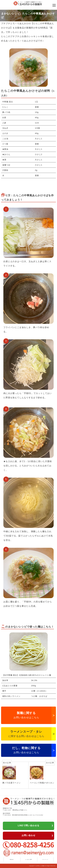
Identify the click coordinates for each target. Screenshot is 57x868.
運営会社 (12, 859)
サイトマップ (45, 859)
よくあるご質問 (29, 859)
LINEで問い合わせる (28, 826)
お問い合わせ (28, 835)
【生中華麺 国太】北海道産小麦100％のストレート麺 (27, 675)
